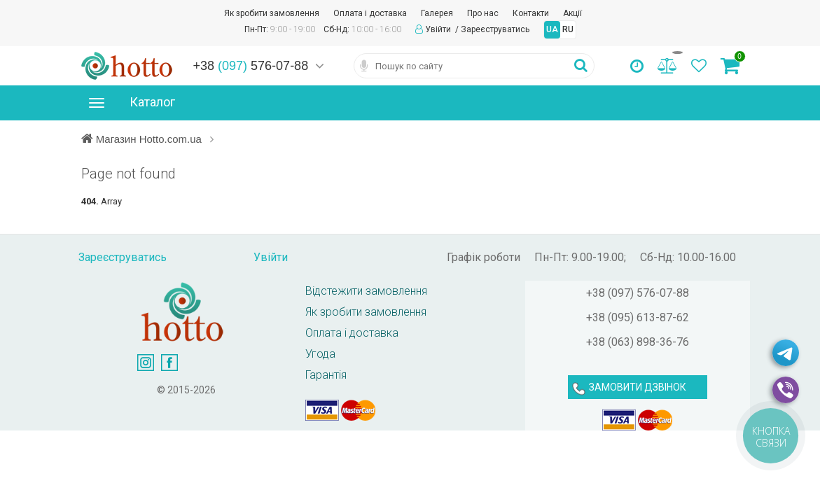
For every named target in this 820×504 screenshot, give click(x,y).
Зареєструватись (495, 29)
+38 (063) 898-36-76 (638, 342)
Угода (320, 354)
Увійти (439, 29)
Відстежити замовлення (366, 291)
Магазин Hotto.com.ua (151, 139)
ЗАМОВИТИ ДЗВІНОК (638, 387)
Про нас (483, 13)
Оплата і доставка (370, 13)
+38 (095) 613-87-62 (638, 317)
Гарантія (326, 375)
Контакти (531, 13)
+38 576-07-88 (251, 66)
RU (568, 29)
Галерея (437, 13)
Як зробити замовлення (272, 13)
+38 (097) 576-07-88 (638, 293)
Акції (572, 13)
